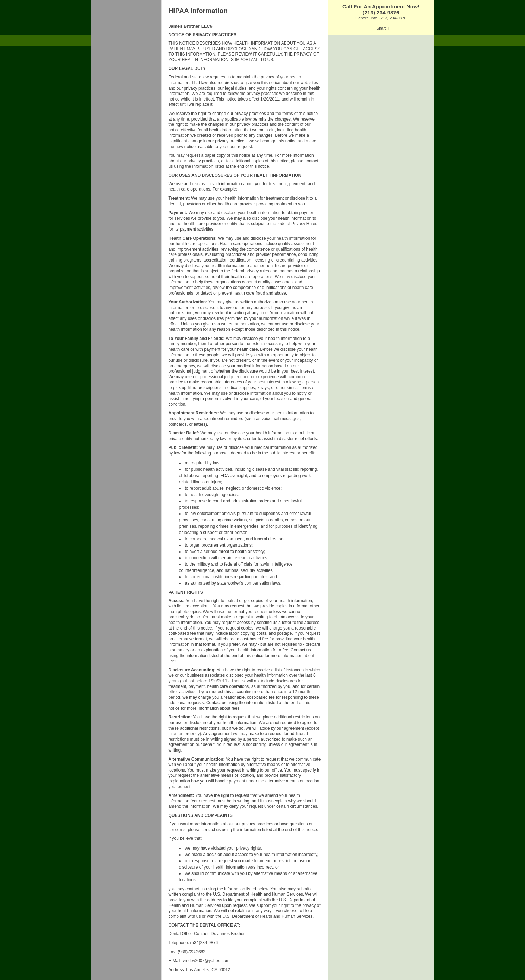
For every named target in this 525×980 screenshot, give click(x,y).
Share (382, 28)
